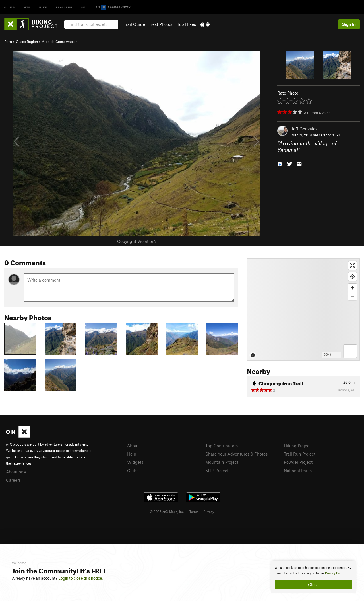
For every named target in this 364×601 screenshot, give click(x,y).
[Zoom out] (352, 296)
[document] (313, 577)
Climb (10, 7)
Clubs (133, 471)
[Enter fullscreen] (352, 265)
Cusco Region (27, 42)
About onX (16, 472)
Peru (8, 42)
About (133, 446)
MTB (27, 7)
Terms (194, 512)
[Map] (303, 309)
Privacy (209, 512)
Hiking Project (297, 446)
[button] (280, 163)
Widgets (135, 462)
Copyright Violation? (137, 241)
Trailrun (64, 7)
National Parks (298, 471)
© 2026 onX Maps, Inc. (167, 512)
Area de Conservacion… (61, 42)
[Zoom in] (352, 288)
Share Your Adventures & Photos (236, 454)
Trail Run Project (300, 454)
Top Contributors (222, 446)
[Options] (350, 351)
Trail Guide (134, 24)
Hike (43, 7)
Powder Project (298, 462)
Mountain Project (222, 462)
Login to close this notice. (81, 578)
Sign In (349, 24)
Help (132, 454)
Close (313, 584)
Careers (13, 480)
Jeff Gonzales (304, 129)
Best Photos (161, 24)
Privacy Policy (335, 573)
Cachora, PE (331, 135)
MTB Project (217, 471)
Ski (84, 7)
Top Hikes (186, 24)
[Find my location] (352, 277)
